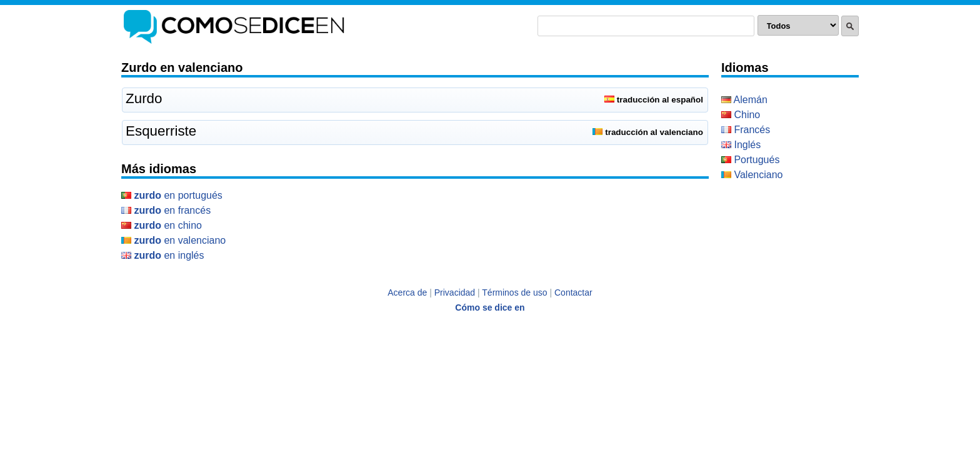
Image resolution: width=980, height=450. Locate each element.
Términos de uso (514, 292)
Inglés (741, 145)
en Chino (162, 225)
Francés (746, 130)
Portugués (750, 160)
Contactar (573, 292)
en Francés (166, 210)
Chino (741, 115)
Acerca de (407, 292)
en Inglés (163, 255)
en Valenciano (173, 240)
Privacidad (455, 292)
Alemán (744, 100)
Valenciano (752, 175)
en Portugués (172, 195)
